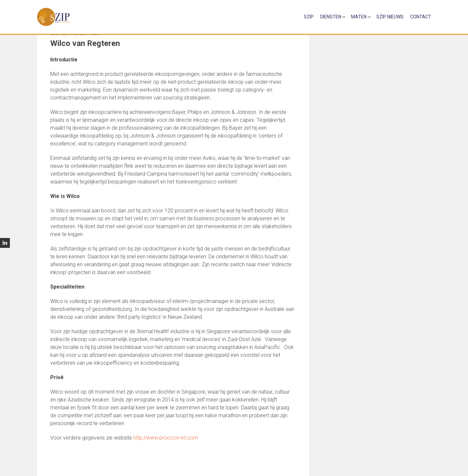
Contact (421, 17)
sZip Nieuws (390, 17)
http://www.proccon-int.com (166, 438)
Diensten (331, 17)
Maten (359, 17)
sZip (309, 17)
